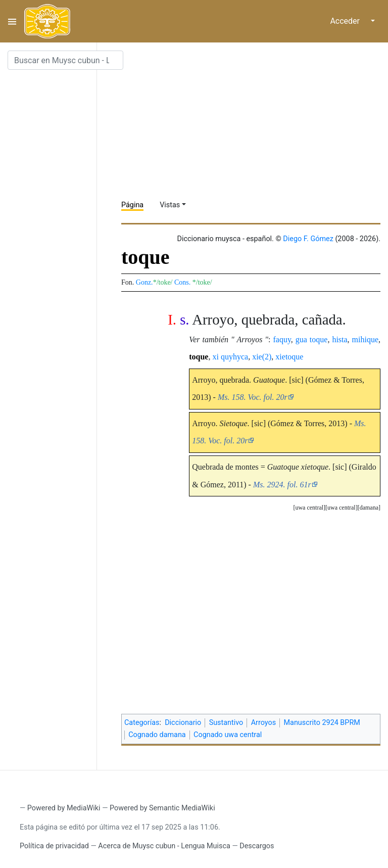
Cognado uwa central (228, 735)
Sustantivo (226, 723)
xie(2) (262, 357)
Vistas (170, 205)
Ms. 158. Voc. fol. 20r (253, 397)
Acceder (345, 21)
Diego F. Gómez (308, 239)
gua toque (312, 339)
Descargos (257, 846)
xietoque (289, 357)
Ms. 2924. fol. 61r (282, 485)
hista (339, 339)
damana (369, 508)
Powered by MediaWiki (64, 808)
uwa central (342, 508)
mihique (365, 339)
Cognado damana (157, 735)
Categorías (142, 723)
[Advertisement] (255, 121)
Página (132, 205)
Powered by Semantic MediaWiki (162, 808)
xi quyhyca (230, 357)
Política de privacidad (54, 846)
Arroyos (263, 723)
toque (199, 357)
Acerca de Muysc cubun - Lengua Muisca (164, 846)
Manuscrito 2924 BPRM (322, 723)
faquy (282, 339)
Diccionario (183, 723)
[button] (369, 508)
